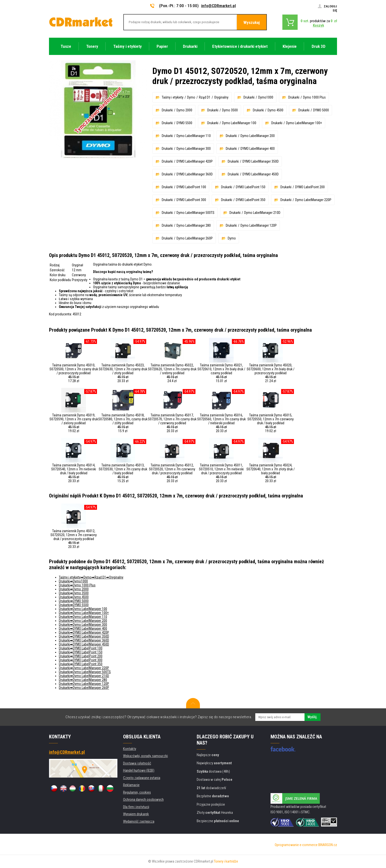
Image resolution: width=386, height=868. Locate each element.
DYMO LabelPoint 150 (251, 187)
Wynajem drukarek (136, 814)
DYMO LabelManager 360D (195, 174)
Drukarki (249, 97)
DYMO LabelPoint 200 (310, 187)
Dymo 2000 (184, 110)
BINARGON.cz (328, 845)
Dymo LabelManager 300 (194, 149)
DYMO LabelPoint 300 (191, 200)
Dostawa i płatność (137, 763)
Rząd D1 (205, 97)
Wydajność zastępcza (139, 821)
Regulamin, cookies (137, 792)
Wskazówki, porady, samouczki (145, 756)
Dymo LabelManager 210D (262, 213)
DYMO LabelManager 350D (261, 161)
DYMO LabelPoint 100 (191, 187)
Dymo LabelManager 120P (259, 225)
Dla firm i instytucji (136, 807)
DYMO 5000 (321, 110)
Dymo (191, 97)
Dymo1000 (266, 97)
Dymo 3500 (230, 110)
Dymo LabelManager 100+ (304, 123)
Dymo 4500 (275, 110)
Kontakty (130, 749)
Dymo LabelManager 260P (195, 238)
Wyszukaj (252, 22)
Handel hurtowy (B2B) (139, 770)
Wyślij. (313, 717)
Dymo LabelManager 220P (313, 200)
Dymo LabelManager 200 (258, 136)
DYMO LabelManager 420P (195, 161)
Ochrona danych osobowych (143, 800)
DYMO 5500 (184, 123)
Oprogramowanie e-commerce (296, 845)
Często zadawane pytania (142, 778)
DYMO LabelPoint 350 (251, 200)
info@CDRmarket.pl (218, 6)
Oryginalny (221, 97)
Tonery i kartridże (226, 861)
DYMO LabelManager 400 (258, 149)
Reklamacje (131, 785)
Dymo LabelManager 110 (194, 136)
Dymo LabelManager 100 (239, 123)
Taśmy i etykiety (173, 97)
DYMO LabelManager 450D (261, 174)
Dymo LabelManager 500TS (195, 213)
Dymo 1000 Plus (314, 97)
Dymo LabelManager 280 (194, 225)
